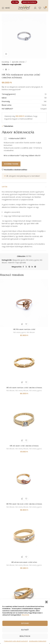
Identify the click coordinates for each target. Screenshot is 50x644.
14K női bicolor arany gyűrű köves (24, 562)
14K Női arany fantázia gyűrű (24, 329)
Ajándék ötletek (18, 62)
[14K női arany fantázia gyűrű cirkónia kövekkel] (24, 361)
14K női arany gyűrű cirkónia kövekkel (24, 446)
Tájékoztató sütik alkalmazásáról (16, 641)
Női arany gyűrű (33, 260)
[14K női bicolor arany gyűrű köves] (24, 536)
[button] (46, 602)
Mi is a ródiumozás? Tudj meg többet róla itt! (22, 156)
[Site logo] (24, 8)
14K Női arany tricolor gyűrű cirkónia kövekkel (24, 504)
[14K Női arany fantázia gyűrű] (24, 303)
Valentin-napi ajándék (12, 64)
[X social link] (26, 267)
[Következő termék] (9, 70)
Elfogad (25, 623)
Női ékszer (31, 332)
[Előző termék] (3, 70)
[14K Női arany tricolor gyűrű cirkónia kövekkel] (24, 478)
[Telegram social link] (35, 267)
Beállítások (25, 636)
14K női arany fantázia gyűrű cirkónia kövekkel (24, 388)
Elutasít (25, 630)
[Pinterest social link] (29, 267)
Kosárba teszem (11, 164)
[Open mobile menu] (6, 8)
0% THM (15, 2)
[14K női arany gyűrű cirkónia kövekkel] (24, 420)
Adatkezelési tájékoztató (38, 641)
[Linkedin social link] (32, 267)
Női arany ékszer (22, 391)
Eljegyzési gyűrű (19, 260)
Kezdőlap (5, 62)
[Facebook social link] (23, 267)
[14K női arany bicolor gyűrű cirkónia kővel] (24, 594)
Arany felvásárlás (29, 2)
